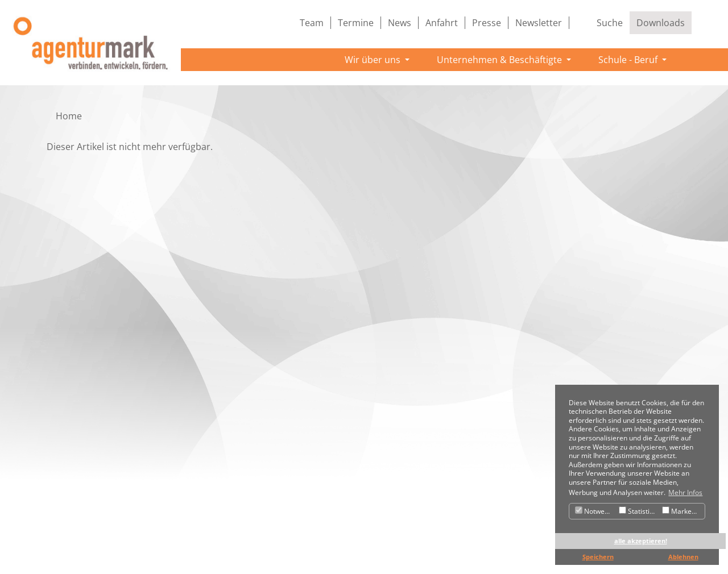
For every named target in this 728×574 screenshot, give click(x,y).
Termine (356, 23)
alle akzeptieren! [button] (641, 541)
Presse (487, 23)
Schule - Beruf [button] (629, 60)
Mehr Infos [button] (685, 492)
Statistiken (639, 511)
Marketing (683, 511)
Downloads (661, 23)
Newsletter (539, 23)
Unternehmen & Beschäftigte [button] (500, 60)
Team (312, 23)
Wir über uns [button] (374, 60)
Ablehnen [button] (683, 557)
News (400, 23)
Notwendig (595, 511)
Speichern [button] (598, 557)
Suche (610, 23)
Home (69, 116)
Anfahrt (442, 23)
